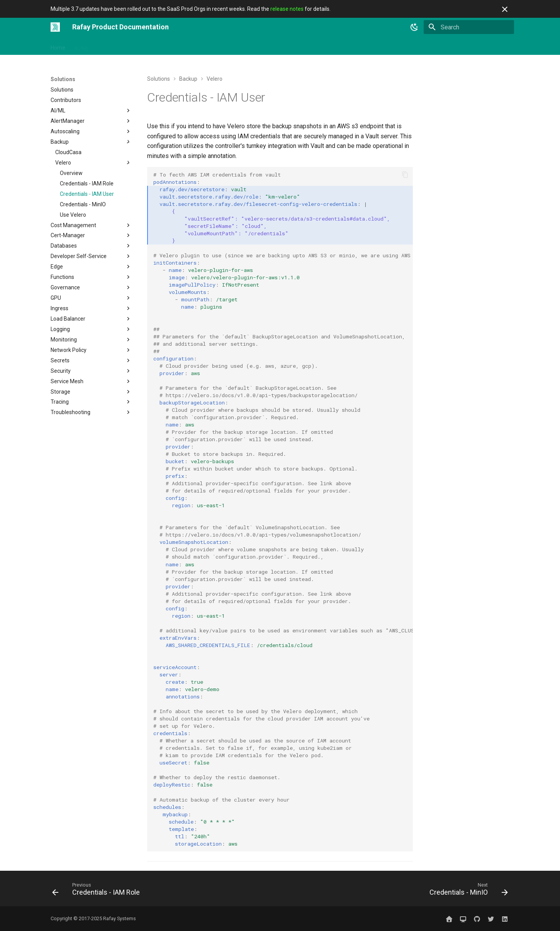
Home (58, 46)
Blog (348, 46)
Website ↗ (435, 46)
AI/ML (82, 46)
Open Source (222, 46)
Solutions (186, 46)
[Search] (469, 27)
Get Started (113, 46)
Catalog (292, 46)
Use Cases (260, 46)
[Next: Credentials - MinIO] (467, 891)
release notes (287, 9)
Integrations (151, 46)
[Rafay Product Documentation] (55, 27)
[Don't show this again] (505, 9)
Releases (322, 46)
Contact (372, 46)
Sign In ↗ (402, 46)
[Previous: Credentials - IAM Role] (98, 891)
